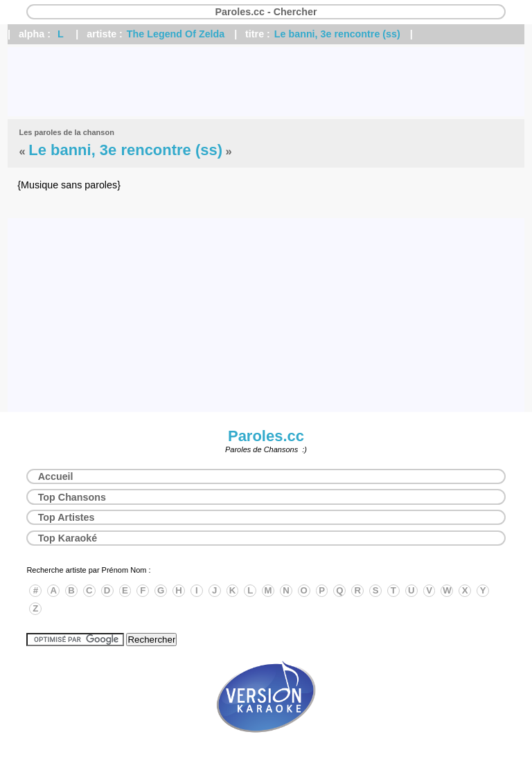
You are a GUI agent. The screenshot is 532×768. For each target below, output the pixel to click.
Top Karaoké (68, 538)
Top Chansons (72, 497)
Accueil (56, 476)
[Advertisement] (266, 82)
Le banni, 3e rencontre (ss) (337, 34)
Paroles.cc (266, 436)
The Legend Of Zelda (176, 34)
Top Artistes (66, 517)
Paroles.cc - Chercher (266, 12)
